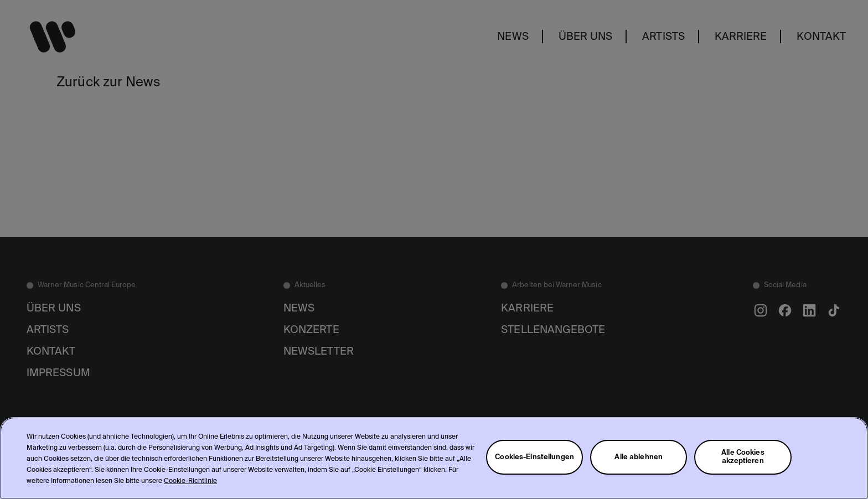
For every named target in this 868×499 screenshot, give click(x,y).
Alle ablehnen (639, 457)
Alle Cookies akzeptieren (743, 457)
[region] (434, 458)
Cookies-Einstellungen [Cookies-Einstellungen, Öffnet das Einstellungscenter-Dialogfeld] (534, 457)
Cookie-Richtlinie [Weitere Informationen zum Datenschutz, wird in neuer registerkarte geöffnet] (190, 481)
